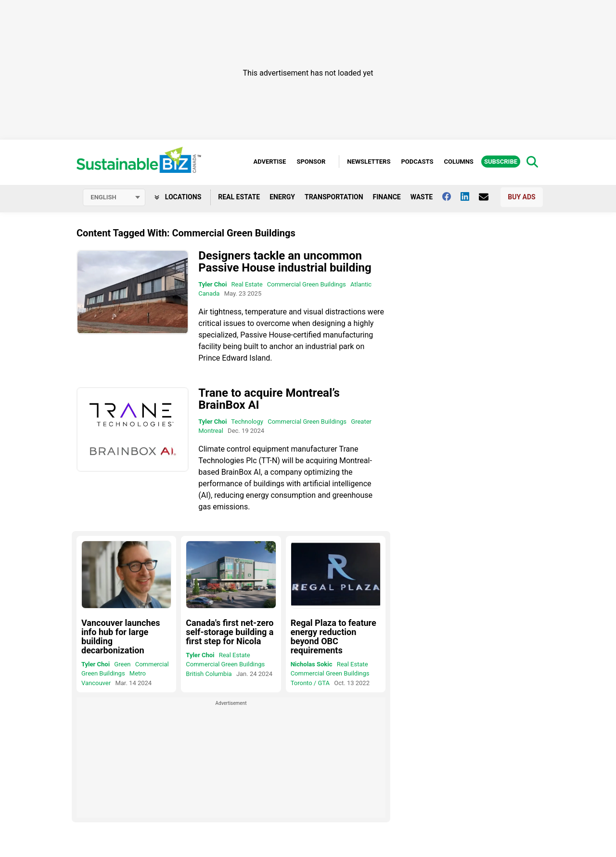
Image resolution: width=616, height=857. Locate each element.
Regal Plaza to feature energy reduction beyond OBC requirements (334, 636)
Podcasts (417, 162)
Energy (282, 197)
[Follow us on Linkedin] (470, 196)
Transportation (334, 197)
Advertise (269, 162)
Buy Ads (521, 197)
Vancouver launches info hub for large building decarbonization (121, 636)
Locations (178, 197)
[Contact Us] (488, 197)
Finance (387, 197)
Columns (458, 162)
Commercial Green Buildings (307, 284)
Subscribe (501, 162)
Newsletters (369, 162)
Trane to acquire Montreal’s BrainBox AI (269, 399)
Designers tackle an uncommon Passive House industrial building (285, 262)
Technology (247, 422)
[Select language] (114, 197)
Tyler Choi (212, 284)
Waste (422, 197)
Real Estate (239, 197)
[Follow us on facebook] (451, 196)
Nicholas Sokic (312, 664)
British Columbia (209, 674)
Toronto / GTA (310, 683)
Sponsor (311, 162)
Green (122, 664)
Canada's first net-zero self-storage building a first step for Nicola (230, 632)
